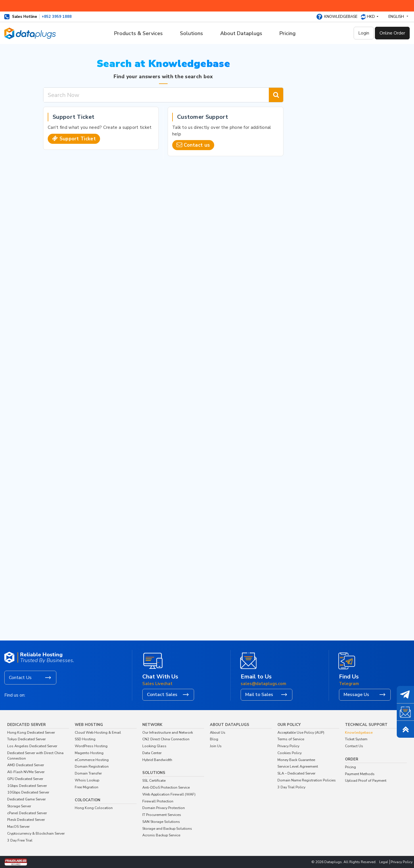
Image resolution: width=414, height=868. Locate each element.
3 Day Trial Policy (291, 787)
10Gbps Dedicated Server (28, 792)
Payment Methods (360, 774)
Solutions (191, 33)
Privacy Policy (288, 746)
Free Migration (87, 787)
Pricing (287, 33)
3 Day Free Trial (20, 840)
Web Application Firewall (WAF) (169, 794)
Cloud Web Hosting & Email (98, 732)
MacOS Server (18, 826)
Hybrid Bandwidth (157, 760)
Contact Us (20, 678)
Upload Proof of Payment (366, 780)
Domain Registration (92, 766)
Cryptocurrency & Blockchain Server (36, 833)
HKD (371, 17)
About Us (218, 732)
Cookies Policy (290, 753)
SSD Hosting (85, 739)
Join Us (216, 746)
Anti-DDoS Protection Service (166, 787)
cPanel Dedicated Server (27, 813)
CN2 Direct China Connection (166, 739)
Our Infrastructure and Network (168, 732)
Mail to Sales (259, 695)
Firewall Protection (158, 801)
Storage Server (19, 806)
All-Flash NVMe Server (26, 772)
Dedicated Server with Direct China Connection (35, 756)
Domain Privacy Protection (164, 808)
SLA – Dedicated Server (296, 773)
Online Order (392, 33)
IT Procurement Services (162, 815)
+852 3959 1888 (57, 17)
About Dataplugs (241, 33)
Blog (214, 739)
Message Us (356, 695)
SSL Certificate (154, 780)
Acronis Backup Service (161, 835)
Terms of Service (291, 739)
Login (364, 33)
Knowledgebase (341, 17)
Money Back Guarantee (296, 760)
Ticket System (356, 739)
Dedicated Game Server (26, 799)
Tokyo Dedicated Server (26, 739)
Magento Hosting (89, 753)
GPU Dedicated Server (25, 779)
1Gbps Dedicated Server (27, 786)
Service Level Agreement (298, 766)
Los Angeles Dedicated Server (32, 746)
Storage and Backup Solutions (167, 828)
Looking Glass (154, 746)
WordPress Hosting (91, 746)
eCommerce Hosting (92, 760)
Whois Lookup (87, 780)
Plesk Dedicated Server (26, 820)
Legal (384, 862)
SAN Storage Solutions (161, 822)
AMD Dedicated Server (26, 765)
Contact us (197, 145)
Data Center (152, 753)
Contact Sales (162, 695)
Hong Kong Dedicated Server (31, 732)
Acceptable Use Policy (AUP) (301, 732)
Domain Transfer (88, 773)
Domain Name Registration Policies (307, 780)
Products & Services (138, 33)
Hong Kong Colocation (94, 808)
